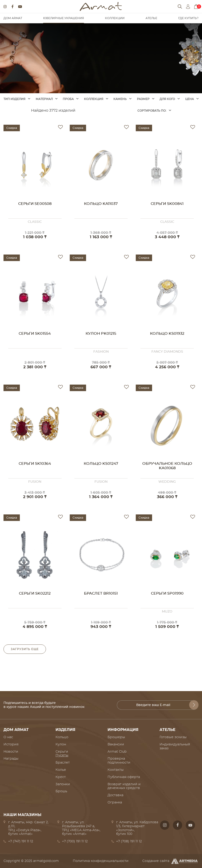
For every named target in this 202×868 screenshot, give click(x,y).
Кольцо (62, 737)
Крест (61, 777)
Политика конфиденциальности (101, 861)
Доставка (115, 795)
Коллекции (115, 18)
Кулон (61, 744)
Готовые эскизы (173, 737)
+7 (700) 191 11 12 (75, 841)
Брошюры (116, 737)
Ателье (151, 18)
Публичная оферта (124, 777)
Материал (44, 99)
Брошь (61, 791)
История (11, 744)
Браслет (63, 763)
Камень (120, 99)
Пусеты (62, 755)
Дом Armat (13, 18)
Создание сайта (170, 861)
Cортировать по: (152, 111)
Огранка (115, 803)
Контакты (116, 770)
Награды (11, 759)
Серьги (62, 752)
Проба (68, 99)
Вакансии (116, 744)
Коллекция (94, 99)
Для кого (167, 99)
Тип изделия (14, 99)
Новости (11, 752)
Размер (143, 99)
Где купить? (188, 18)
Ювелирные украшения (64, 18)
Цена (190, 99)
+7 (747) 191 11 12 (21, 841)
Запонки (63, 784)
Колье (61, 770)
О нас (8, 737)
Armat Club (117, 752)
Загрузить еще (25, 649)
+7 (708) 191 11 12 (129, 841)
